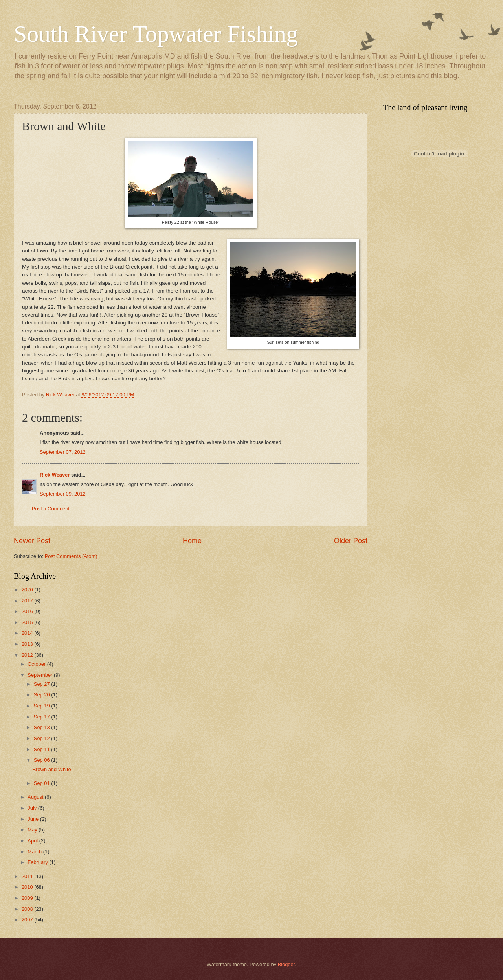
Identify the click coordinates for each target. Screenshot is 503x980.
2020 (28, 590)
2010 (28, 887)
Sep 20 (42, 695)
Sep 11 (42, 749)
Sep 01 (42, 783)
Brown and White (52, 769)
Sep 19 (42, 706)
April (33, 841)
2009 (28, 898)
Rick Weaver (55, 475)
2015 (28, 622)
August (36, 797)
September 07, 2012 (63, 452)
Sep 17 (42, 717)
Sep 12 (42, 738)
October (37, 664)
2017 (28, 601)
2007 (28, 920)
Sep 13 (42, 727)
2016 (28, 611)
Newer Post (32, 541)
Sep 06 (42, 760)
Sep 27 (42, 684)
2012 (28, 655)
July (33, 808)
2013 (28, 644)
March (35, 852)
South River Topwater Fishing (156, 34)
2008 (28, 909)
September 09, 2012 (63, 494)
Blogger (286, 964)
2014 (28, 633)
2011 (28, 876)
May (33, 830)
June (34, 819)
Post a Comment (51, 509)
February (38, 862)
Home (192, 541)
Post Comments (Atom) (71, 556)
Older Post (351, 541)
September (41, 675)
